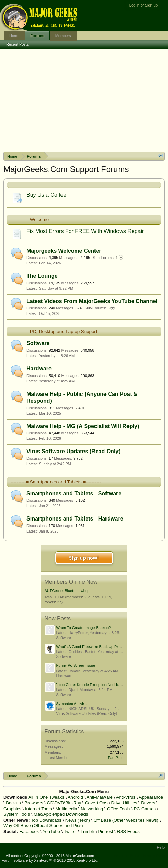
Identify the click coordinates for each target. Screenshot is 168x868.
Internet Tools (38, 809)
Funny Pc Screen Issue (76, 665)
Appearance (151, 797)
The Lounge (42, 276)
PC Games (145, 809)
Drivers (148, 803)
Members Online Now (71, 582)
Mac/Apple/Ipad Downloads (61, 814)
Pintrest (105, 831)
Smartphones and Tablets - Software (74, 494)
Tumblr (88, 831)
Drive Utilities (124, 803)
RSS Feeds (128, 831)
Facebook (29, 831)
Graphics (12, 809)
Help (161, 847)
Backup (13, 803)
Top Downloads (46, 820)
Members (63, 36)
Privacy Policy (155, 856)
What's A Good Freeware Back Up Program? (94, 647)
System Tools (17, 814)
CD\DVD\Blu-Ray (64, 803)
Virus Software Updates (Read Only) (74, 451)
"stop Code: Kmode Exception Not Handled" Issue (98, 685)
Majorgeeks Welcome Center (64, 251)
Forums (37, 36)
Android (75, 797)
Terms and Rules (125, 856)
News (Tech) (78, 820)
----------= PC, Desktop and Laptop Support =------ (60, 332)
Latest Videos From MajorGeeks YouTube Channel (92, 301)
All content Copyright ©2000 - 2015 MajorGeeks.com (50, 856)
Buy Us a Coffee (46, 195)
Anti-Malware (100, 797)
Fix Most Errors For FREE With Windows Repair (85, 231)
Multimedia (66, 809)
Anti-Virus (126, 797)
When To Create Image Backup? (84, 628)
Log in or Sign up (143, 5)
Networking (92, 809)
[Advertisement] (84, 100)
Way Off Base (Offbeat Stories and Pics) (43, 826)
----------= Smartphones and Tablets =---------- (56, 482)
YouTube (51, 831)
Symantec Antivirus (72, 704)
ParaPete (116, 758)
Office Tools (118, 809)
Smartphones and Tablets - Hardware (75, 519)
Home (14, 36)
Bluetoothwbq (76, 591)
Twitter (70, 831)
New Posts (58, 619)
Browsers (34, 803)
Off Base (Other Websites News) (126, 820)
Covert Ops (96, 803)
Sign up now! (84, 558)
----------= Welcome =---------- (39, 220)
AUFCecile (54, 591)
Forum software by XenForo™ (50, 860)
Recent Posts (17, 44)
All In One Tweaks (46, 797)
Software (38, 343)
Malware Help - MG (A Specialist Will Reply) (83, 426)
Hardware (39, 369)
